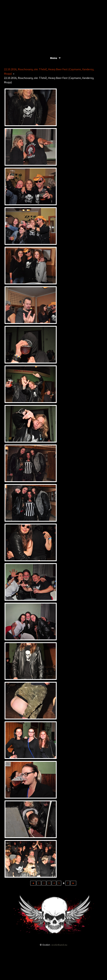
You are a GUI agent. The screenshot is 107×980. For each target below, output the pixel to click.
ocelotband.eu (59, 945)
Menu (54, 58)
